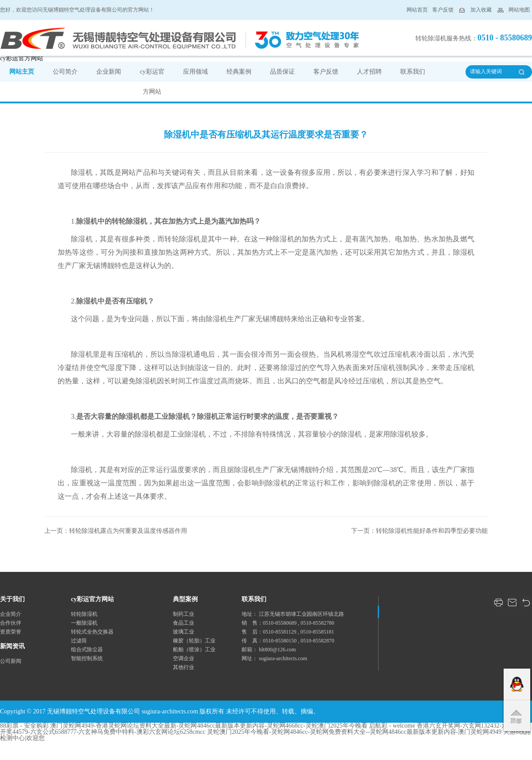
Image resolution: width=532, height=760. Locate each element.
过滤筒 (79, 641)
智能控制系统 (87, 658)
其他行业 (184, 667)
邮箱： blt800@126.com (269, 650)
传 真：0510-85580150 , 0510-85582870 (288, 641)
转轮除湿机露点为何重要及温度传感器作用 (128, 531)
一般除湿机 (84, 623)
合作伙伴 (11, 623)
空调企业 (184, 658)
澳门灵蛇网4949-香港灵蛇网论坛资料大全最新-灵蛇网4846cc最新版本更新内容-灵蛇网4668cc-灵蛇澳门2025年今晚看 (209, 726)
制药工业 (184, 614)
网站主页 (22, 72)
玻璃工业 (184, 632)
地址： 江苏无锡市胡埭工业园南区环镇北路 (293, 614)
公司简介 (65, 72)
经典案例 (239, 72)
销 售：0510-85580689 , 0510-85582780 (288, 623)
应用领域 (196, 72)
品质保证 (282, 72)
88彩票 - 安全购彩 (24, 726)
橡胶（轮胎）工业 (194, 641)
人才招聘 (369, 72)
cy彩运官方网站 (22, 58)
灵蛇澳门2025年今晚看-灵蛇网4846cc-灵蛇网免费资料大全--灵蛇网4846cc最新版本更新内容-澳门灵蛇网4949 (354, 732)
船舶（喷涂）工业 (194, 650)
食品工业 (184, 623)
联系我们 (413, 72)
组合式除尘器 (87, 650)
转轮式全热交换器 (92, 632)
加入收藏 (481, 10)
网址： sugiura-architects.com (274, 658)
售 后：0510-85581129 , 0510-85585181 (288, 632)
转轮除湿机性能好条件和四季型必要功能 (432, 531)
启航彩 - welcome (392, 726)
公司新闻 (11, 661)
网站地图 (519, 10)
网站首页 (417, 10)
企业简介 (11, 614)
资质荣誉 (11, 632)
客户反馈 (444, 10)
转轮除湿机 (84, 614)
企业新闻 (109, 72)
